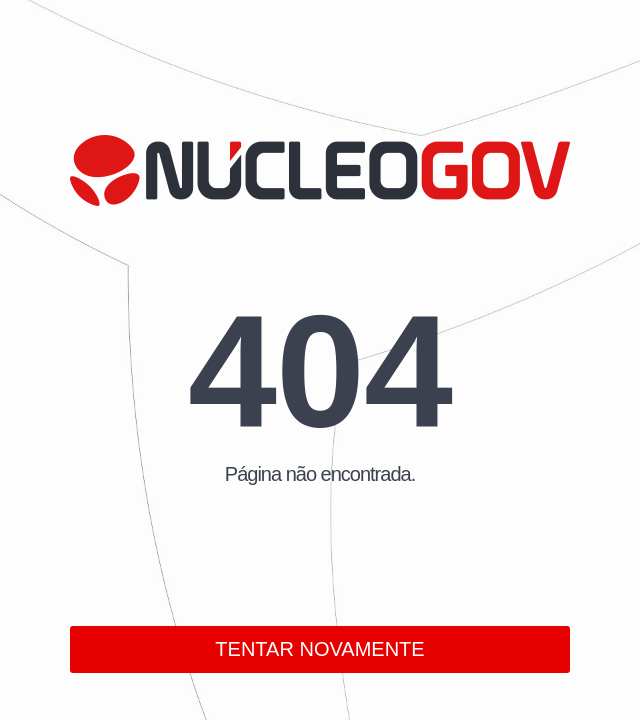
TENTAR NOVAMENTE (319, 649)
